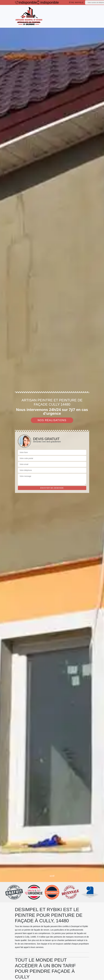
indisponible (24, 2)
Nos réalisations (52, 420)
